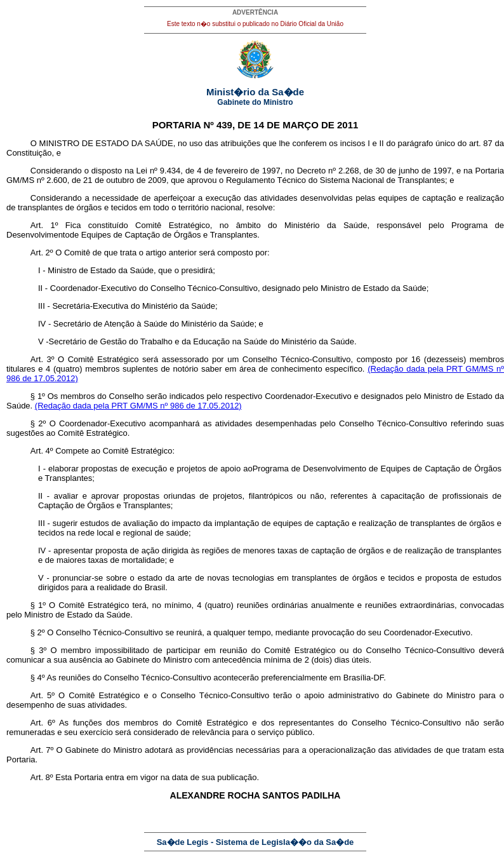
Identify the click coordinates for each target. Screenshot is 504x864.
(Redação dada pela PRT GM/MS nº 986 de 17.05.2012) (138, 406)
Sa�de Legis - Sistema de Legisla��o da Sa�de (255, 842)
